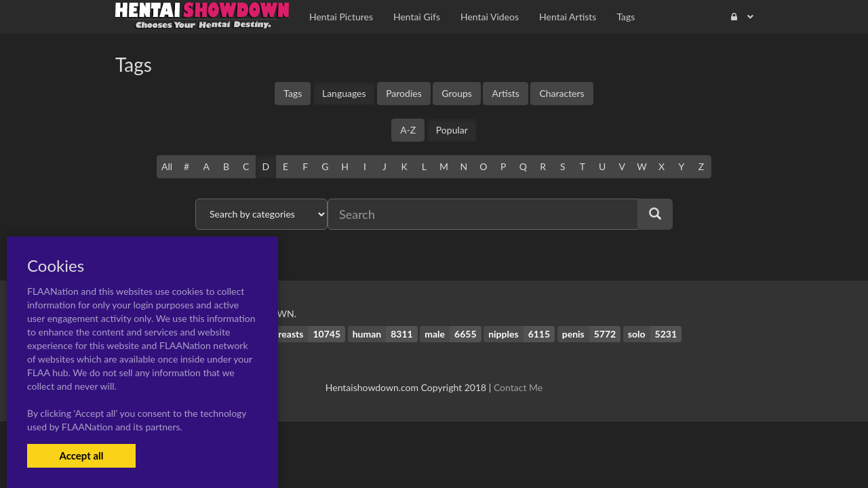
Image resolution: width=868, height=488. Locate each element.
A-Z (408, 130)
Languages (344, 93)
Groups (457, 93)
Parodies (404, 93)
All (167, 166)
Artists (505, 93)
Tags (293, 93)
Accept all (81, 455)
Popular (452, 130)
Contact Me (518, 387)
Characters (561, 93)
